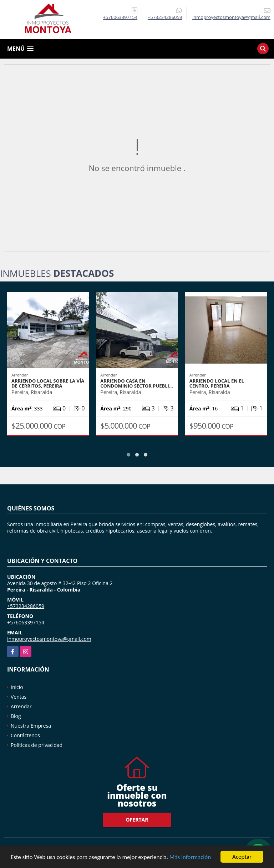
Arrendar (21, 706)
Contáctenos (25, 735)
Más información (190, 857)
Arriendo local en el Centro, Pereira (217, 383)
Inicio (17, 687)
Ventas (19, 697)
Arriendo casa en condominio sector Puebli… (137, 383)
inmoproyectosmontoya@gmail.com (49, 639)
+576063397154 (120, 17)
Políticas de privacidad (37, 745)
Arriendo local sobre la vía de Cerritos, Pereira (48, 383)
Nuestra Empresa (31, 726)
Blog (16, 716)
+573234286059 (165, 17)
